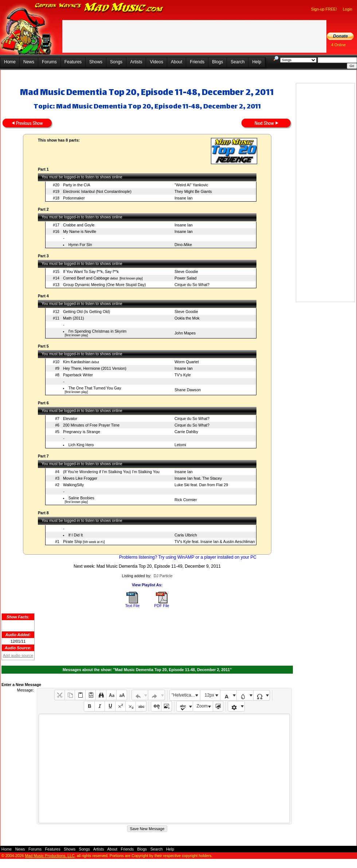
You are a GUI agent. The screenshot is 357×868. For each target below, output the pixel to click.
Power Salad (185, 278)
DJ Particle (163, 576)
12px (209, 695)
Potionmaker (74, 198)
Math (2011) (73, 318)
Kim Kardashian (77, 362)
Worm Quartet (187, 362)
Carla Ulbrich (186, 535)
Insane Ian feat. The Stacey (198, 478)
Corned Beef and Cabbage (86, 278)
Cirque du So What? (192, 285)
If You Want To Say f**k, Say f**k (91, 272)
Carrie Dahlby (186, 432)
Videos (156, 62)
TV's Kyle (183, 375)
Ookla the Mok (187, 318)
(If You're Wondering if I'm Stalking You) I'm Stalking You (111, 472)
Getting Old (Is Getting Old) (87, 312)
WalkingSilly (73, 485)
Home (10, 62)
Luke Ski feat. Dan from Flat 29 (201, 485)
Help (257, 62)
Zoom (202, 706)
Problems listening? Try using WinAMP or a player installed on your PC (188, 557)
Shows (96, 62)
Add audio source (18, 655)
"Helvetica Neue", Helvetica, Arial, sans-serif (186, 695)
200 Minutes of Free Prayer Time (91, 425)
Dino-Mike (183, 245)
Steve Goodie (186, 272)
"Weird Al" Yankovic (191, 185)
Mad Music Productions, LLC (50, 856)
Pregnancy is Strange (82, 432)
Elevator (70, 419)
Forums (49, 62)
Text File (132, 606)
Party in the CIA (77, 185)
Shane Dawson (188, 390)
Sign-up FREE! (324, 9)
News (29, 62)
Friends (197, 62)
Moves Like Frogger (80, 478)
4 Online (338, 45)
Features (73, 62)
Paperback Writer (78, 375)
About (176, 62)
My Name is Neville (80, 231)
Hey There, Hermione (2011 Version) (95, 368)
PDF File (162, 606)
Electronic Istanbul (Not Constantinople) (97, 191)
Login (348, 9)
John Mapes (185, 333)
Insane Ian (184, 198)
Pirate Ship (72, 542)
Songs (116, 62)
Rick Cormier (186, 500)
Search (238, 62)
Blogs (217, 62)
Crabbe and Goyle (79, 225)
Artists (136, 62)
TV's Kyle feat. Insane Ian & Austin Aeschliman (215, 542)
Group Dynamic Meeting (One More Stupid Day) (104, 285)
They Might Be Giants (193, 191)
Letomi (180, 445)
